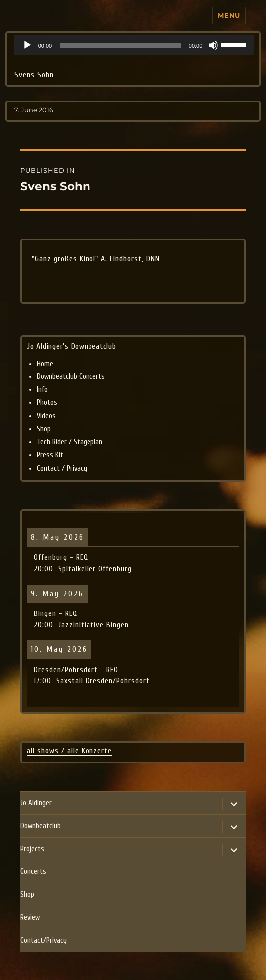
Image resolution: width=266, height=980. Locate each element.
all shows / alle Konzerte (69, 751)
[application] (134, 45)
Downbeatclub (41, 826)
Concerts (33, 872)
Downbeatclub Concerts (71, 377)
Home (45, 364)
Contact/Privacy (44, 940)
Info (42, 390)
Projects (32, 849)
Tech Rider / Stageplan (70, 442)
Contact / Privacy (62, 468)
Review (30, 918)
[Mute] (213, 45)
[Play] (27, 45)
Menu (229, 15)
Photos (47, 403)
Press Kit (50, 455)
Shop (44, 429)
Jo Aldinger (36, 803)
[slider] (120, 45)
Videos (46, 416)
